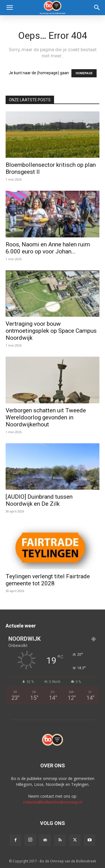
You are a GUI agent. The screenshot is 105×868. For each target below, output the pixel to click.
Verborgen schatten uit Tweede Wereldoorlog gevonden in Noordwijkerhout (46, 417)
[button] (10, 8)
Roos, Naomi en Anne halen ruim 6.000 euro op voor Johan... (48, 248)
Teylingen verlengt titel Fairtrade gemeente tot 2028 (48, 580)
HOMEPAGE (84, 73)
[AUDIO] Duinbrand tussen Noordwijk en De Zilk (39, 500)
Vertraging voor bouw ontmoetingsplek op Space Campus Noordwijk (51, 331)
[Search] (97, 8)
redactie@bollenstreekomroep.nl (53, 802)
